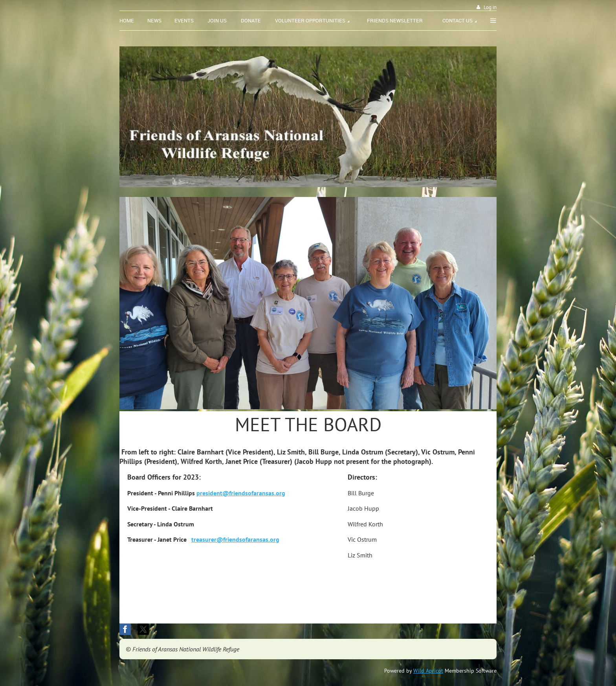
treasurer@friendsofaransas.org (235, 539)
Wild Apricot (428, 671)
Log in (490, 7)
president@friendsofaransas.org (241, 493)
